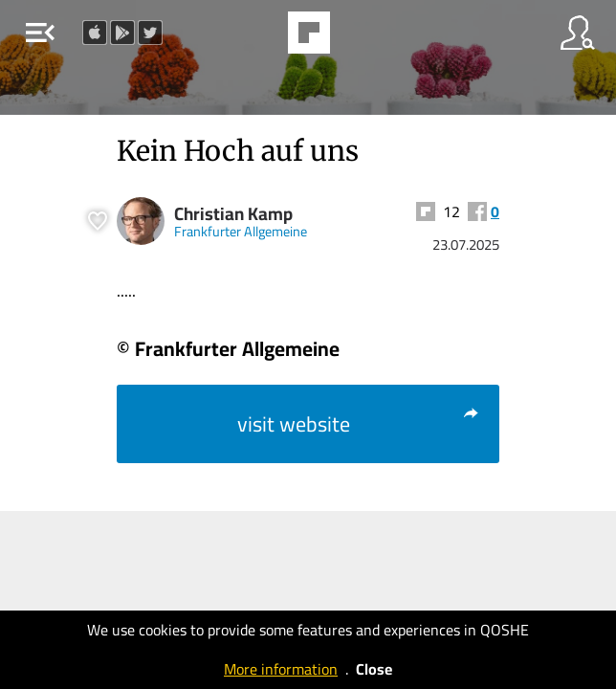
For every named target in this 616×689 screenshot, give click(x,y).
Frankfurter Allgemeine (241, 231)
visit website (359, 424)
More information (281, 669)
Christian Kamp (233, 214)
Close (374, 669)
